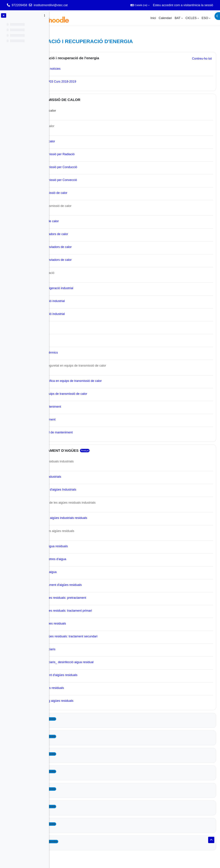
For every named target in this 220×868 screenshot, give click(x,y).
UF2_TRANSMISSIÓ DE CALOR (92, 100)
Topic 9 (71, 824)
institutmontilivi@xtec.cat (51, 5)
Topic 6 (71, 771)
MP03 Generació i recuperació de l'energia (101, 58)
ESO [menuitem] (205, 18)
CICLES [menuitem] (191, 18)
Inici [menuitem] (153, 18)
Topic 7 (71, 789)
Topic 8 (71, 806)
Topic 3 (71, 719)
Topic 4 (71, 736)
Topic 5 (71, 754)
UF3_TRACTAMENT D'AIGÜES (91, 450)
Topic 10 (72, 841)
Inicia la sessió (203, 5)
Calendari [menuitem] (165, 18)
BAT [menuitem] (178, 18)
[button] (140, 5)
